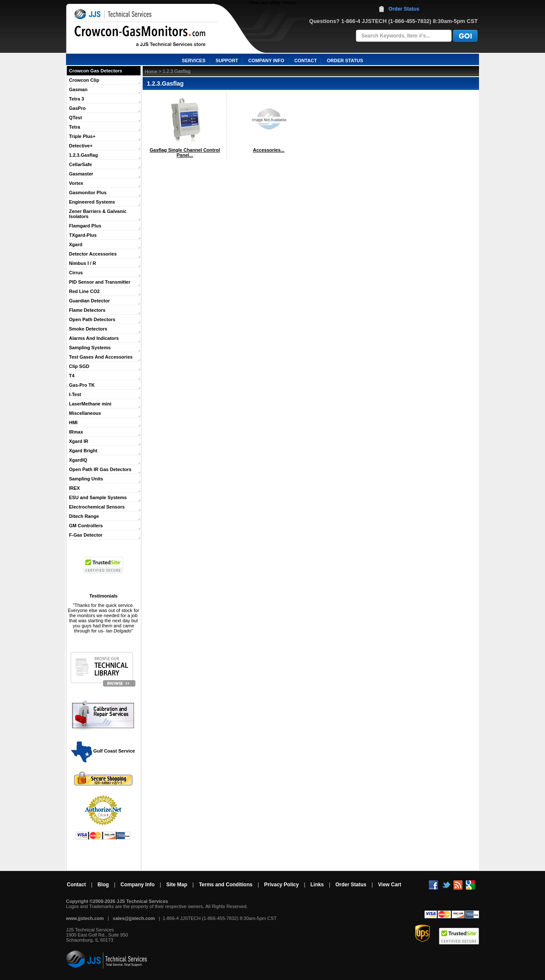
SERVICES (194, 60)
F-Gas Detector (86, 535)
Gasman (78, 89)
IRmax (76, 432)
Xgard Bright (83, 451)
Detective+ (81, 146)
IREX (75, 488)
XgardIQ (78, 460)
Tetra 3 (76, 99)
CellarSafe (80, 164)
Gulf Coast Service (103, 751)
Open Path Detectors (92, 319)
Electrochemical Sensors (97, 507)
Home (151, 72)
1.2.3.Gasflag (83, 155)
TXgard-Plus (83, 235)
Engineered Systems (92, 202)
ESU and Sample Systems (98, 497)
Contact (76, 885)
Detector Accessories (93, 254)
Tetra (75, 127)
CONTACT (305, 60)
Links (317, 885)
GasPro (77, 108)
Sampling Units (86, 479)
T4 (72, 376)
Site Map (176, 885)
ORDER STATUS (345, 60)
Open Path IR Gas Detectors (100, 469)
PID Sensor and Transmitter (100, 282)
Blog (103, 885)
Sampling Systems (90, 348)
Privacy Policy (281, 885)
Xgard (76, 244)
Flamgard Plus (85, 226)
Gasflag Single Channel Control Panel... (185, 152)
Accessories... (269, 150)
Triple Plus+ (82, 136)
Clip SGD (79, 366)
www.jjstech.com (85, 918)
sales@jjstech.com (134, 918)
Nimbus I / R (83, 263)
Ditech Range (84, 516)
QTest (75, 118)
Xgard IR (79, 441)
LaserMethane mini (90, 404)
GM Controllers (86, 526)
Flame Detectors (87, 310)
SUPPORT (227, 60)
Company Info (138, 885)
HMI (73, 422)
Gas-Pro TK (82, 385)
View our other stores (272, 3)
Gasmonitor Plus (88, 193)
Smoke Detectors (88, 329)
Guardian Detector (89, 301)
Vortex (76, 183)
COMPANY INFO (266, 60)
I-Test (75, 394)
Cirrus (76, 273)
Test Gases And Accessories (101, 357)
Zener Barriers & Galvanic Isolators (98, 214)
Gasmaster (81, 174)
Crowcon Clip (84, 80)
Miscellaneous (85, 413)
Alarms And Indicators (94, 338)
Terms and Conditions (226, 885)
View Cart (390, 885)
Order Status (404, 9)
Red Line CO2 (84, 291)
